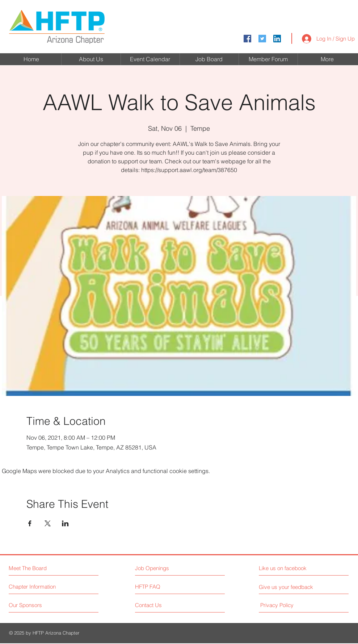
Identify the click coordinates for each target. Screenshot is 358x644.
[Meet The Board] (40, 568)
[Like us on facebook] (291, 568)
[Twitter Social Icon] (262, 39)
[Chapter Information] (36, 587)
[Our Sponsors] (36, 605)
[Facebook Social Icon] (247, 39)
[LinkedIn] (277, 39)
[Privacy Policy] (290, 605)
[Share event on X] (48, 523)
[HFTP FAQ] (156, 587)
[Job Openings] (167, 568)
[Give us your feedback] (289, 587)
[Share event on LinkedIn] (65, 523)
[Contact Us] (162, 605)
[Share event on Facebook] (30, 523)
